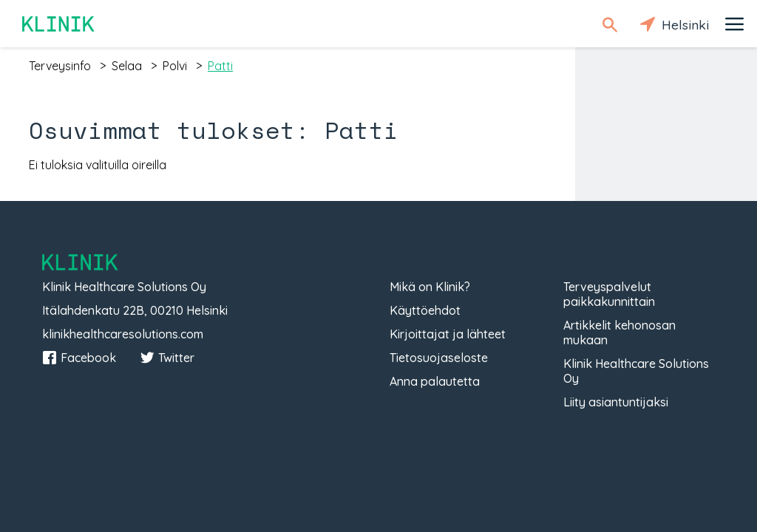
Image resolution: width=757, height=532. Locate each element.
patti (220, 66)
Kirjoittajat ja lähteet (448, 334)
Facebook (79, 358)
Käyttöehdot (425, 310)
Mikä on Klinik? (430, 287)
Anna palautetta (435, 381)
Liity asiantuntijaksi (616, 402)
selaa (127, 66)
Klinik (59, 24)
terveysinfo (60, 66)
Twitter (167, 358)
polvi (175, 66)
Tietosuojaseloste (439, 358)
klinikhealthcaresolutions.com (123, 334)
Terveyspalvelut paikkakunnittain (609, 294)
